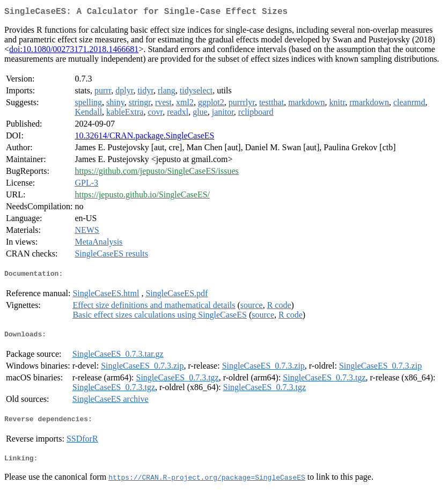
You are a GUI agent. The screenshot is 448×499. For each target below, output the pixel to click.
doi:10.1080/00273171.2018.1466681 (74, 51)
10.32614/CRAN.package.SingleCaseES (144, 138)
